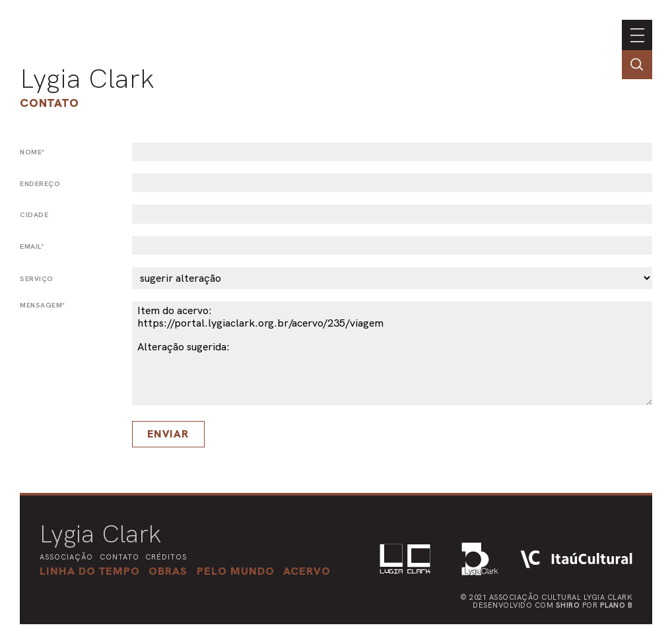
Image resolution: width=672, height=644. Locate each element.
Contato (50, 103)
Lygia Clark (87, 79)
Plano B (617, 605)
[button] (236, 571)
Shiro (568, 605)
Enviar (168, 434)
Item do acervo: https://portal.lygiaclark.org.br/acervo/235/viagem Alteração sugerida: (392, 353)
